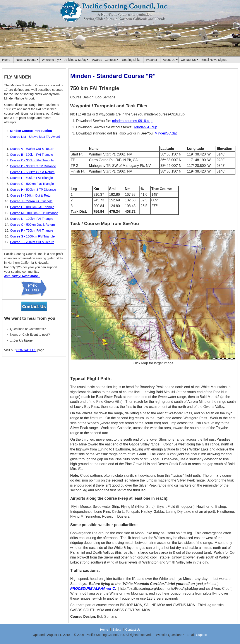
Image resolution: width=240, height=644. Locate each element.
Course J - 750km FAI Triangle (31, 201)
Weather (152, 60)
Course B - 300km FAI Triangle (32, 155)
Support (202, 635)
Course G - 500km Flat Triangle (32, 184)
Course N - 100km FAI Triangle (32, 219)
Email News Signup (214, 60)
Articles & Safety (75, 60)
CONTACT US (26, 350)
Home (6, 60)
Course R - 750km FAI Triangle (32, 230)
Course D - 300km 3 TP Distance (33, 166)
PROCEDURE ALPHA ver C (93, 589)
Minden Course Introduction (31, 131)
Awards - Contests (104, 60)
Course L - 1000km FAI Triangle (32, 207)
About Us (169, 60)
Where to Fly (50, 60)
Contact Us (188, 60)
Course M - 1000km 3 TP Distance (34, 213)
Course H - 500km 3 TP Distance (33, 190)
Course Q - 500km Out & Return (33, 225)
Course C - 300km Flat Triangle (32, 160)
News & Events (26, 60)
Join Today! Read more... (22, 276)
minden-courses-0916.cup (132, 121)
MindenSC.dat (166, 133)
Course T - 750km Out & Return (32, 242)
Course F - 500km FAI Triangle (31, 178)
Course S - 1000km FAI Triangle (32, 236)
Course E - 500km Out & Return (32, 172)
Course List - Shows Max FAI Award (35, 137)
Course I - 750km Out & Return (32, 195)
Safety (117, 630)
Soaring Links (131, 60)
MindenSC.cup (146, 127)
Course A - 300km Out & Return (32, 149)
